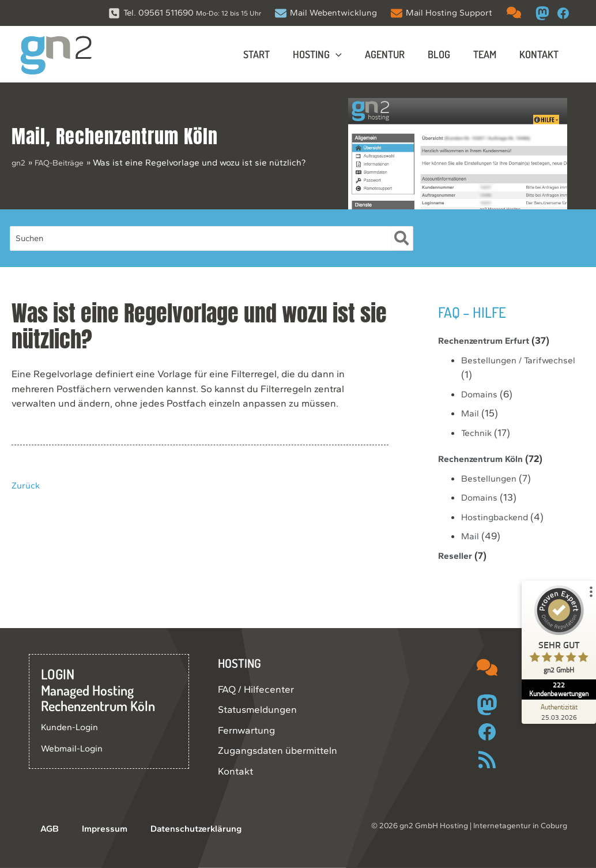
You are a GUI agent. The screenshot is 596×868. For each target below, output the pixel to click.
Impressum (83, 829)
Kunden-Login (72, 727)
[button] (346, 54)
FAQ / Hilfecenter (256, 689)
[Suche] (402, 238)
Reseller (457, 555)
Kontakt (235, 771)
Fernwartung (246, 730)
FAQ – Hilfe (478, 311)
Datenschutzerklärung (168, 829)
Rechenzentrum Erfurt (489, 340)
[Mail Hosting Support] (442, 13)
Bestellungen (491, 478)
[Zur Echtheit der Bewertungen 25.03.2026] (553, 712)
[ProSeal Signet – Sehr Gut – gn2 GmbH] (553, 641)
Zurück (27, 485)
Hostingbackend (498, 517)
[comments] (514, 12)
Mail (29, 136)
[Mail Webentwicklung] (326, 13)
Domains (481, 394)
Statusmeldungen (257, 709)
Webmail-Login (74, 748)
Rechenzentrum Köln (137, 136)
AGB (39, 829)
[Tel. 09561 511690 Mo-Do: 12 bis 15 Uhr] (185, 13)
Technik (478, 433)
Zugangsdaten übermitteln (278, 750)
